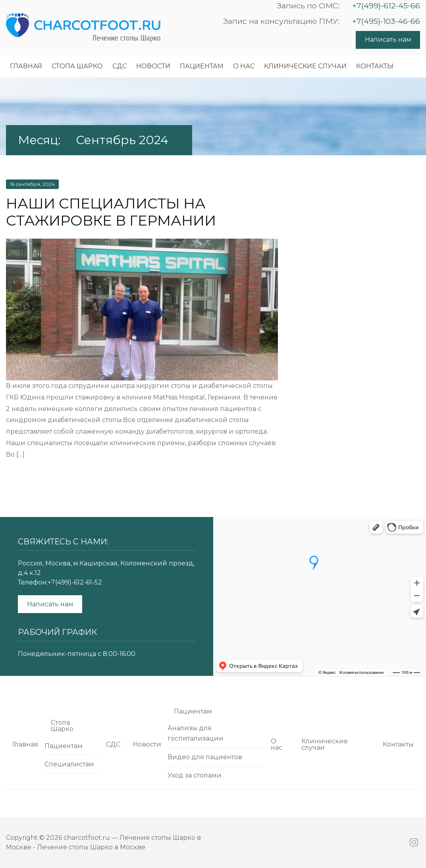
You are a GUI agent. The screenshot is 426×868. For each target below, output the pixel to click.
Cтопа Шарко (77, 66)
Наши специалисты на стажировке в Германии (111, 212)
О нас (244, 66)
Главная (26, 66)
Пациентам (202, 66)
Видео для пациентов (205, 757)
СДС (120, 66)
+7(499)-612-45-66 (386, 6)
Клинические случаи (305, 66)
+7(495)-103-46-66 (386, 21)
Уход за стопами (195, 775)
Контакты (375, 66)
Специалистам (69, 764)
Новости (153, 66)
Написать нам (388, 40)
